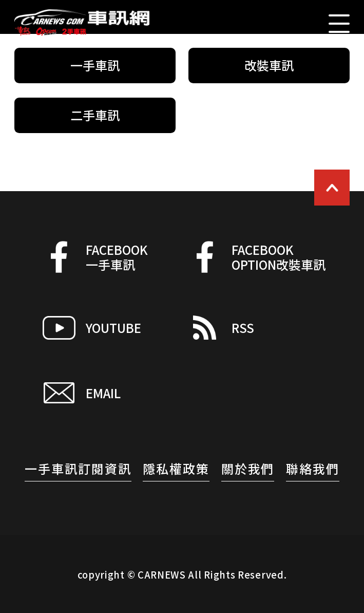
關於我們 (248, 468)
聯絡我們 (313, 468)
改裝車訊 (269, 65)
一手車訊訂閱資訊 (78, 468)
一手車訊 (95, 65)
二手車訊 (95, 115)
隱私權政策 (176, 468)
